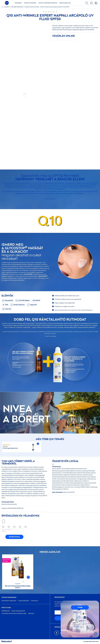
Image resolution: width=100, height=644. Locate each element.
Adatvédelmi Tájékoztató (9, 601)
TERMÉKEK (18, 3)
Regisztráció (60, 597)
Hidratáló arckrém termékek (32, 7)
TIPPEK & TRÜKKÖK (30, 3)
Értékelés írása (14, 537)
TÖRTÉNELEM (6, 611)
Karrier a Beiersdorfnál (18, 611)
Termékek (7, 7)
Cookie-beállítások (24, 601)
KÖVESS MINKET (60, 627)
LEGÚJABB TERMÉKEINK (17, 7)
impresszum (35, 601)
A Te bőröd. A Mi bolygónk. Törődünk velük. (14, 613)
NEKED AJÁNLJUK (65, 3)
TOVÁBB (80, 607)
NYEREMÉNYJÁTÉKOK (48, 3)
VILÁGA (6, 608)
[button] (38, 444)
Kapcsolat (31, 613)
